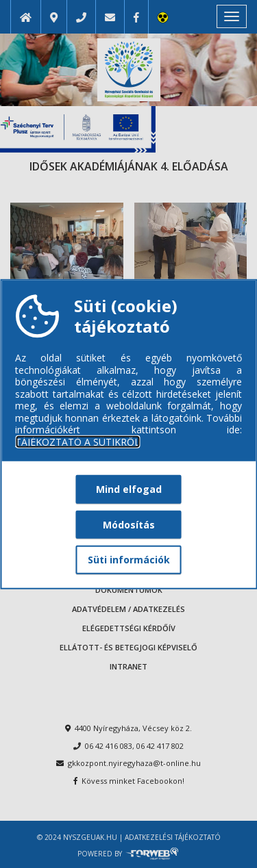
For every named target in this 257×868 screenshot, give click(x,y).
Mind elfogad (129, 489)
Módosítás (129, 524)
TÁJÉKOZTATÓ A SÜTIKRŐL (77, 442)
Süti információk (129, 560)
